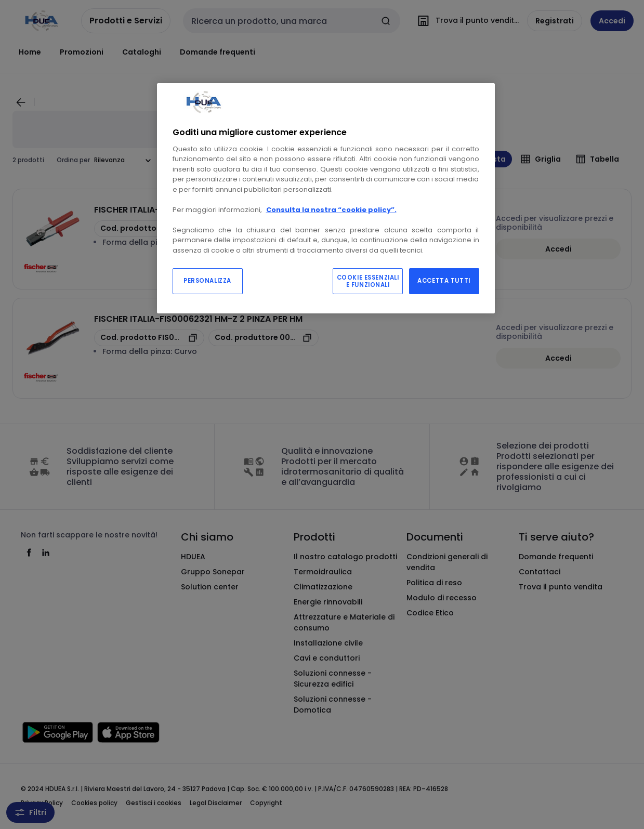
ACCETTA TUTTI (444, 281)
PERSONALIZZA (207, 281)
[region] (326, 199)
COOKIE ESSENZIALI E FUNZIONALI (368, 281)
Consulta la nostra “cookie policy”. (331, 210)
